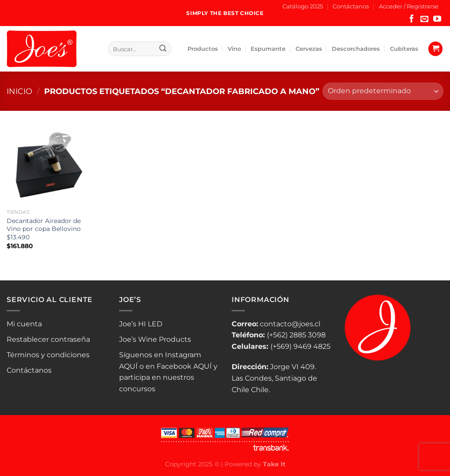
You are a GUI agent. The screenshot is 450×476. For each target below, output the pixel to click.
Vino (234, 49)
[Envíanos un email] (424, 19)
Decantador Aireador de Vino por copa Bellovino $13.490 (44, 229)
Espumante (268, 49)
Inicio (19, 91)
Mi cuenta (24, 324)
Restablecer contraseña (48, 339)
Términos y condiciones (48, 355)
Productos (203, 49)
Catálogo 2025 (303, 6)
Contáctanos (351, 6)
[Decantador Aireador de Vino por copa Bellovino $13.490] (47, 164)
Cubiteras (404, 49)
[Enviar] (163, 49)
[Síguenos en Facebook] (412, 19)
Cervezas (309, 49)
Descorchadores (356, 49)
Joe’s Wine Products (155, 339)
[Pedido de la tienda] (383, 91)
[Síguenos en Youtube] (437, 19)
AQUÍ (128, 366)
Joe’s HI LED (141, 324)
